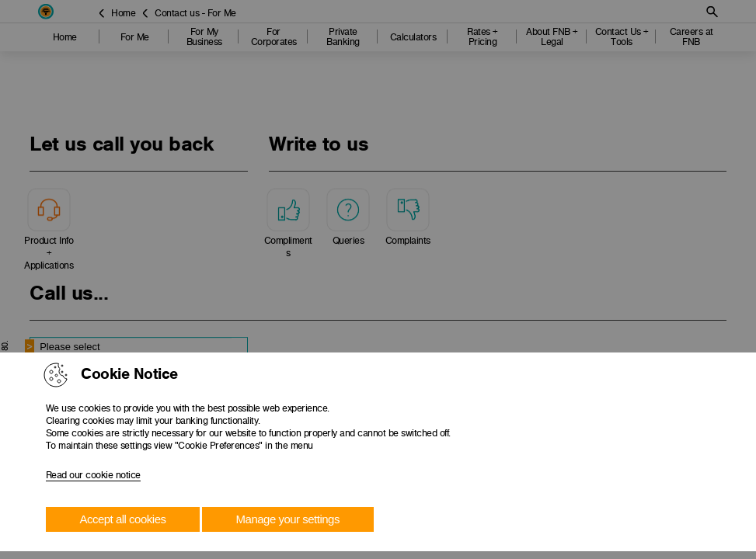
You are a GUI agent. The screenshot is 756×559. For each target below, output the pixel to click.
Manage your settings (288, 519)
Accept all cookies (122, 519)
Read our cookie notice (93, 475)
